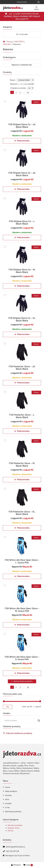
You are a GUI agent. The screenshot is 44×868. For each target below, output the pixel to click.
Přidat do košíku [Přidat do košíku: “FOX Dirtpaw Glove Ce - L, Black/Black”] (23, 237)
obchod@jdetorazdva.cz (15, 847)
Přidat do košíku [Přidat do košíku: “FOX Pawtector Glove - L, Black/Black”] (23, 431)
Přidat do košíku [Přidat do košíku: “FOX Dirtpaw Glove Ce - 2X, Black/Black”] (23, 141)
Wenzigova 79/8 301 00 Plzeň (17, 856)
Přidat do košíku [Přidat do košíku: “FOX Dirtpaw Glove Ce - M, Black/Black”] (23, 286)
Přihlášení (16, 865)
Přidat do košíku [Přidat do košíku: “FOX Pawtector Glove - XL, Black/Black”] (23, 528)
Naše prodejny (11, 791)
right (32, 687)
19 (28, 687)
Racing (10, 42)
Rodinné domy (14, 828)
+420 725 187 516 (12, 851)
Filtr (8, 707)
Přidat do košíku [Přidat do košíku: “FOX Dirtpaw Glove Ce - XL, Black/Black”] (23, 334)
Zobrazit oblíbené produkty (19, 733)
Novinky (8, 795)
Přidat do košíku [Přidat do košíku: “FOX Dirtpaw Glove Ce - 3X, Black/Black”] (23, 189)
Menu (37, 8)
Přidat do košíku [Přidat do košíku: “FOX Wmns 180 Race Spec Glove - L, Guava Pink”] (23, 576)
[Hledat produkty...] (38, 2)
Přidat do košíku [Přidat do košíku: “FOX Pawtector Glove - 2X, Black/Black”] (23, 383)
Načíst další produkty (23, 681)
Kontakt (8, 803)
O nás (7, 807)
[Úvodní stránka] (4, 42)
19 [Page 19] (28, 92)
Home (8, 787)
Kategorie (22, 34)
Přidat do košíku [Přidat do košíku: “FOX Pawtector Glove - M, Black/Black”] (23, 480)
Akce (7, 799)
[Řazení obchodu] (25, 80)
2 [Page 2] (16, 92)
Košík (28, 865)
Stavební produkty (15, 825)
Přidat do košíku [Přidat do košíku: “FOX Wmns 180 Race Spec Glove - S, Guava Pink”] (23, 673)
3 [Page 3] (20, 92)
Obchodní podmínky (13, 812)
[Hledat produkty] (26, 2)
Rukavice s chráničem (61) (22, 65)
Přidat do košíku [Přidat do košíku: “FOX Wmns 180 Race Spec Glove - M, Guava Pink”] (23, 625)
